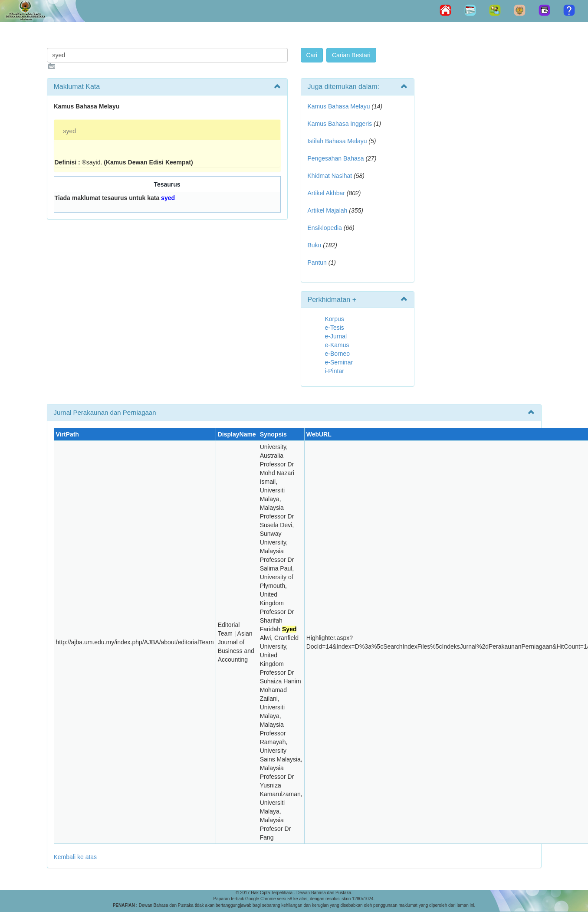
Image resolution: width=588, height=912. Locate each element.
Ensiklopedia (325, 228)
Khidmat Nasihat (330, 176)
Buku (315, 245)
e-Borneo (338, 354)
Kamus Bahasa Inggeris (340, 124)
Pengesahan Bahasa (336, 158)
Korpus (335, 319)
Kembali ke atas (76, 857)
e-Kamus (337, 345)
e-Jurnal (336, 336)
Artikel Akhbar (326, 193)
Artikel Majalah (328, 210)
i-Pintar (335, 371)
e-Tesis (335, 328)
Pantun (317, 262)
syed (70, 131)
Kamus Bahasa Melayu (340, 106)
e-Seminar (339, 362)
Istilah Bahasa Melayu (337, 141)
